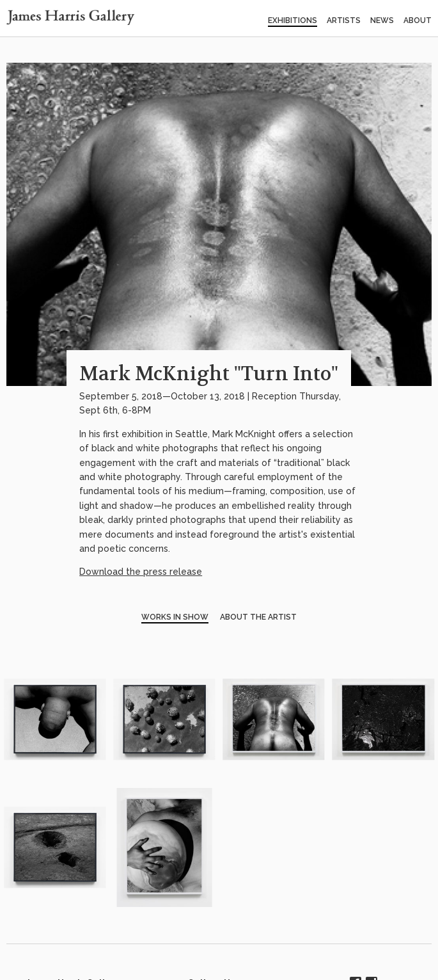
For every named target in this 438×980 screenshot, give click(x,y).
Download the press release (141, 572)
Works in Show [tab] (175, 617)
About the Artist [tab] (258, 617)
